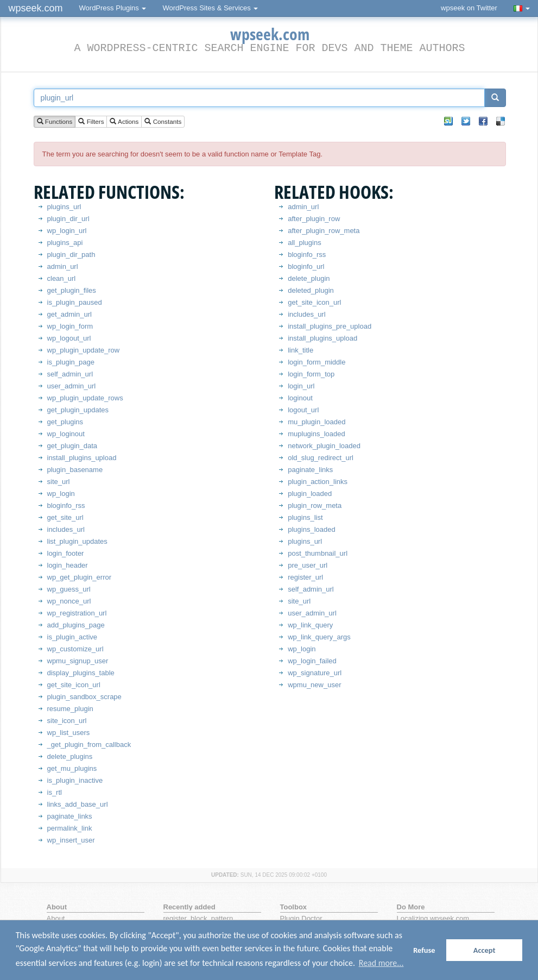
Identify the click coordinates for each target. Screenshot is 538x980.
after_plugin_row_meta (324, 231)
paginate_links (70, 816)
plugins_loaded (311, 529)
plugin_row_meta (315, 505)
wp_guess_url (69, 589)
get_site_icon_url (74, 685)
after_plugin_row (314, 219)
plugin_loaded (310, 494)
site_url (59, 482)
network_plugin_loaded (324, 446)
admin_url (63, 266)
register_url (305, 577)
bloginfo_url (306, 266)
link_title (300, 350)
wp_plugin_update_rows (85, 398)
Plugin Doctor (301, 918)
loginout (300, 398)
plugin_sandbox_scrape (84, 697)
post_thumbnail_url (318, 553)
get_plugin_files (72, 290)
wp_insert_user (71, 840)
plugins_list (305, 517)
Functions (55, 122)
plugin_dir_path (71, 255)
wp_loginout (66, 434)
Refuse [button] (424, 950)
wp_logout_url (69, 338)
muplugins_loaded (317, 434)
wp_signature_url (315, 673)
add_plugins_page (76, 625)
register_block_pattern (198, 918)
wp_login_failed (312, 661)
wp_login (61, 494)
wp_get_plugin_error (80, 577)
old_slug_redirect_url (321, 458)
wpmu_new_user (314, 685)
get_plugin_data (72, 446)
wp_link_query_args (319, 637)
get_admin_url (69, 314)
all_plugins (304, 243)
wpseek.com (36, 8)
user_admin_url (72, 386)
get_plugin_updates (78, 410)
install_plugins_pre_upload (330, 326)
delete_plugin (309, 278)
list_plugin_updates (77, 541)
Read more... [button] (381, 963)
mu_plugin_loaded (317, 422)
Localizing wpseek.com (433, 918)
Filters (91, 122)
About (56, 918)
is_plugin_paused (75, 302)
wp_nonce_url (69, 601)
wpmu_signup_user (78, 661)
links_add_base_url (78, 804)
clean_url (62, 278)
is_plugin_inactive (75, 780)
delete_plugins (70, 756)
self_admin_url (70, 374)
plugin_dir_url (68, 219)
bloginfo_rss (66, 505)
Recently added (189, 907)
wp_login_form (70, 326)
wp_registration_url (77, 613)
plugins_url (64, 207)
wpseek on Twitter (469, 8)
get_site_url (65, 517)
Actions (124, 122)
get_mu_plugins (72, 768)
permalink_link (70, 828)
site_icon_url (67, 721)
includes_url (66, 529)
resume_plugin (70, 709)
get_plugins (65, 422)
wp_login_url (67, 231)
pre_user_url (308, 565)
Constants (163, 122)
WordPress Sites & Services (210, 8)
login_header (68, 565)
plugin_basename (75, 470)
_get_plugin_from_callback (89, 745)
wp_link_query (310, 625)
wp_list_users (69, 733)
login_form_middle (317, 362)
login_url (301, 386)
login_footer (66, 553)
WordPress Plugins (113, 8)
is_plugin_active (72, 637)
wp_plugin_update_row (84, 350)
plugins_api (65, 243)
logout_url (303, 410)
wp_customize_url (75, 649)
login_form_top (311, 374)
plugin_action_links (318, 482)
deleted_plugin (311, 290)
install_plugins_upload (82, 458)
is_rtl (55, 792)
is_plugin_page (71, 362)
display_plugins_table (81, 673)
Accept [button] (485, 950)
